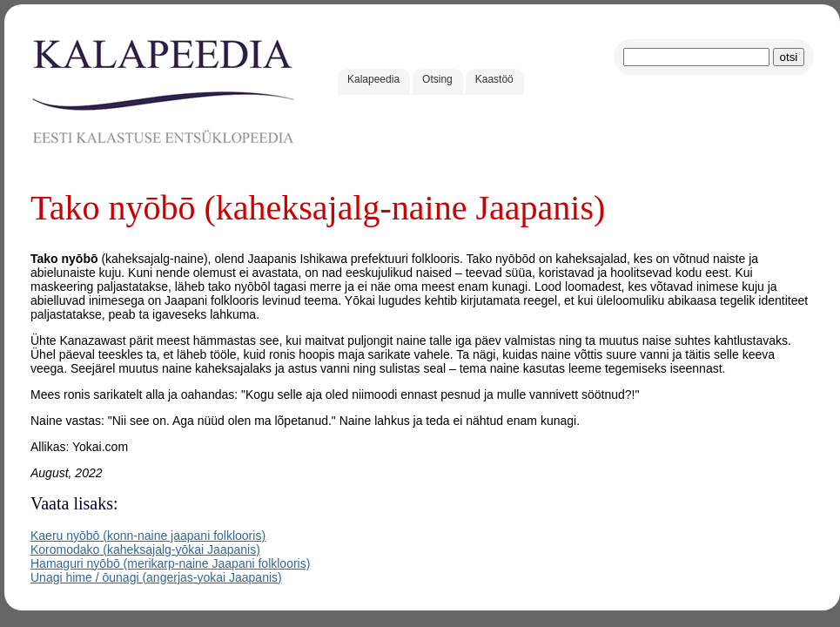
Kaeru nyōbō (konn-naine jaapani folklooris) (148, 536)
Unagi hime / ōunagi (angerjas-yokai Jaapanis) (156, 577)
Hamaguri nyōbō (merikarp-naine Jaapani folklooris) (170, 563)
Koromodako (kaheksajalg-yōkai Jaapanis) (145, 549)
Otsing (437, 79)
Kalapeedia (373, 79)
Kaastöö (494, 79)
